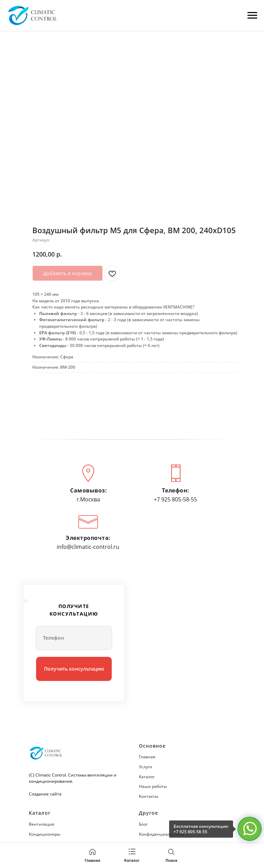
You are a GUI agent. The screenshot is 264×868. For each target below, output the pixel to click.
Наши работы (153, 786)
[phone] (74, 638)
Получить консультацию (74, 669)
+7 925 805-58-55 (190, 832)
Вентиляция (42, 824)
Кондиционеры (45, 834)
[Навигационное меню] (252, 15)
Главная (147, 757)
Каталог (147, 777)
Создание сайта (45, 794)
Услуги (146, 767)
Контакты (148, 796)
